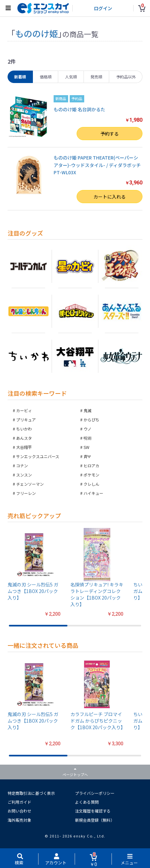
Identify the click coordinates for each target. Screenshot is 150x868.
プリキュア (26, 420)
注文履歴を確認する (93, 811)
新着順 (20, 77)
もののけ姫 (37, 33)
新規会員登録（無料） (95, 820)
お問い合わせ (19, 811)
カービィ (24, 410)
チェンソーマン (30, 484)
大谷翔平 (24, 447)
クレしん (91, 484)
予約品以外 (126, 77)
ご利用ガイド (19, 802)
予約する (110, 134)
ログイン (103, 8)
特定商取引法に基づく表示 (31, 793)
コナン (22, 466)
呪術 (87, 438)
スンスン (24, 475)
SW (87, 447)
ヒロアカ (91, 466)
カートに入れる (110, 197)
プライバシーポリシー (95, 793)
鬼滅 (87, 410)
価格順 (46, 77)
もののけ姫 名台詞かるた (79, 109)
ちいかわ (24, 429)
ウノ (87, 429)
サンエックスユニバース (38, 456)
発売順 (96, 77)
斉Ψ (87, 456)
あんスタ (24, 438)
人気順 (71, 77)
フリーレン (26, 493)
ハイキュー (93, 493)
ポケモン (91, 475)
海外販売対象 (19, 820)
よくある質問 (87, 802)
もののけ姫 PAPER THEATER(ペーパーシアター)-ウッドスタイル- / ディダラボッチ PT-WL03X (97, 165)
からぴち (91, 420)
